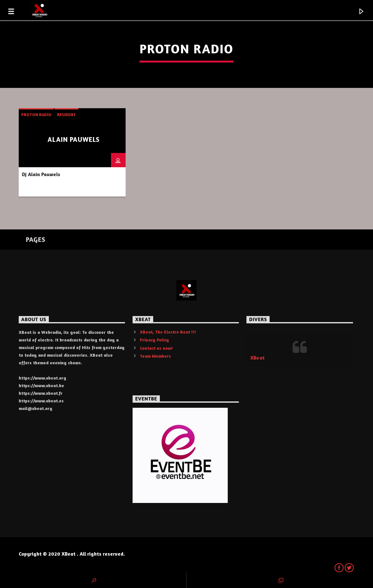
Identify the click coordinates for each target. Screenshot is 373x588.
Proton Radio (36, 115)
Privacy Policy (154, 340)
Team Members (155, 356)
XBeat (258, 358)
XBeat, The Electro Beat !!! (168, 332)
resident (66, 115)
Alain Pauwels (74, 139)
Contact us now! (156, 348)
